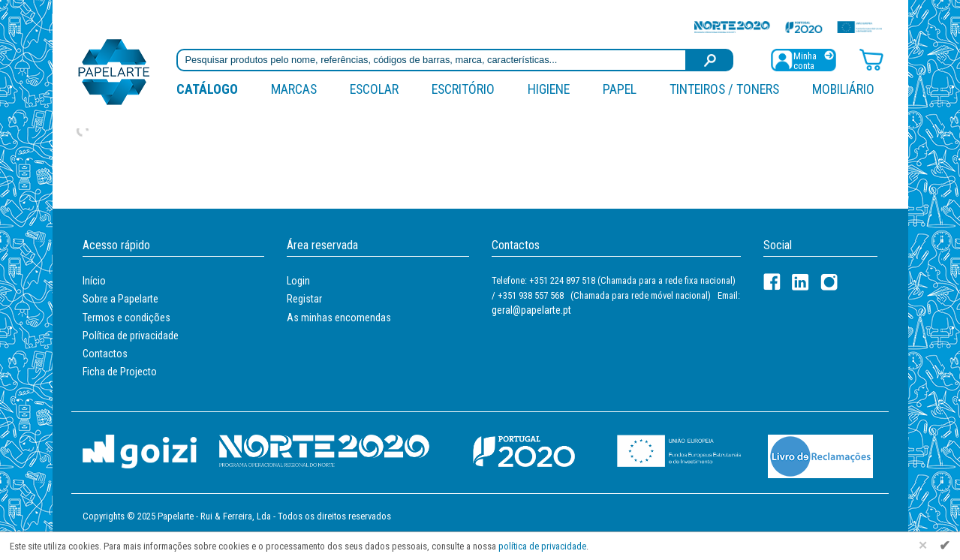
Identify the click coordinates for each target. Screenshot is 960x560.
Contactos (105, 354)
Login (298, 281)
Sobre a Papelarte (120, 299)
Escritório (463, 89)
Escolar (374, 89)
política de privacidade (542, 546)
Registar (304, 299)
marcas (294, 89)
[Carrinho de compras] (871, 59)
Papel (620, 89)
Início (94, 281)
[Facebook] (772, 282)
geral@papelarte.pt (531, 310)
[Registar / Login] (803, 59)
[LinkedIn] (801, 282)
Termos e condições (126, 318)
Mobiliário (843, 89)
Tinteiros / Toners (724, 89)
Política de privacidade (131, 336)
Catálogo (207, 89)
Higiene (549, 89)
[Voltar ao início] (114, 71)
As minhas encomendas (339, 318)
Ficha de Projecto (120, 372)
